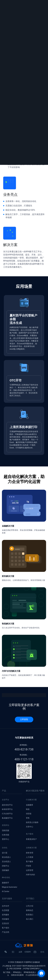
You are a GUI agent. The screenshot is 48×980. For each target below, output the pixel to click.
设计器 (5, 853)
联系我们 (30, 915)
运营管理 (30, 870)
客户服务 (30, 861)
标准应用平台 (7, 809)
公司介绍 (30, 906)
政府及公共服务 (32, 822)
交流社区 (6, 923)
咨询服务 (6, 915)
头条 (20, 953)
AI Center (6, 891)
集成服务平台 (7, 818)
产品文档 (6, 932)
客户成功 (6, 928)
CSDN (28, 952)
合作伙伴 (6, 906)
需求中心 (6, 839)
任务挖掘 (6, 835)
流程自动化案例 (17, 975)
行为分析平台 (7, 814)
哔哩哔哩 (35, 953)
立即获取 (24, 719)
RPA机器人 (17, 972)
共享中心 (30, 827)
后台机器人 (6, 861)
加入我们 (30, 919)
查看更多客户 (31, 839)
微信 (6, 953)
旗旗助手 (6, 883)
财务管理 (30, 853)
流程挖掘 (6, 830)
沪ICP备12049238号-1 (31, 969)
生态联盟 (6, 910)
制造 (28, 809)
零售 (28, 818)
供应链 (29, 814)
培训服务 (6, 919)
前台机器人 (6, 857)
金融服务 (30, 805)
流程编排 (6, 870)
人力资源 (30, 857)
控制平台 (6, 866)
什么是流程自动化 (33, 975)
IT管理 (29, 866)
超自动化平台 (7, 805)
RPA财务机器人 (30, 972)
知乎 (13, 953)
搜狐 (42, 953)
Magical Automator (10, 887)
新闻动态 (30, 910)
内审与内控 (30, 875)
